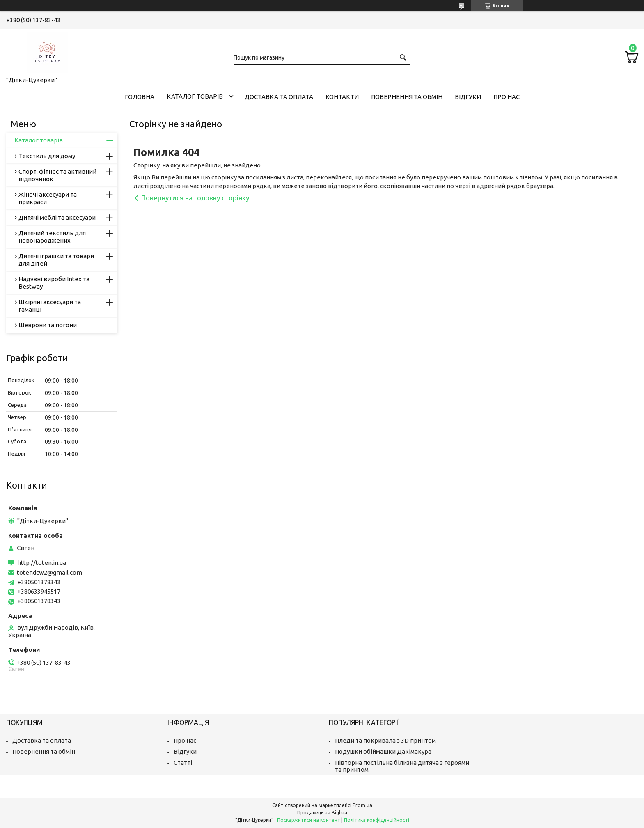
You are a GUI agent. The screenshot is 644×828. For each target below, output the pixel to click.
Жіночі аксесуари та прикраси (48, 198)
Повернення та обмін (407, 97)
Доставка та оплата (279, 97)
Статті (183, 763)
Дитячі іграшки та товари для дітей (56, 260)
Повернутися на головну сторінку (195, 198)
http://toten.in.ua (42, 563)
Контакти (342, 97)
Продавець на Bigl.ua (322, 813)
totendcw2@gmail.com (49, 572)
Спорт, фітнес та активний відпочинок (57, 175)
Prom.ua (362, 805)
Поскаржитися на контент (309, 820)
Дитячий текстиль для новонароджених (52, 237)
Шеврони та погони (48, 325)
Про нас (506, 97)
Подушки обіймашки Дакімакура (383, 751)
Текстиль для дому (47, 156)
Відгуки (468, 97)
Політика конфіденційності (377, 820)
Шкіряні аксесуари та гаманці (50, 306)
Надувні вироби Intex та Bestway (54, 283)
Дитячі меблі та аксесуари (57, 217)
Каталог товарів (195, 96)
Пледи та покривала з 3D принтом (385, 740)
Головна (140, 97)
